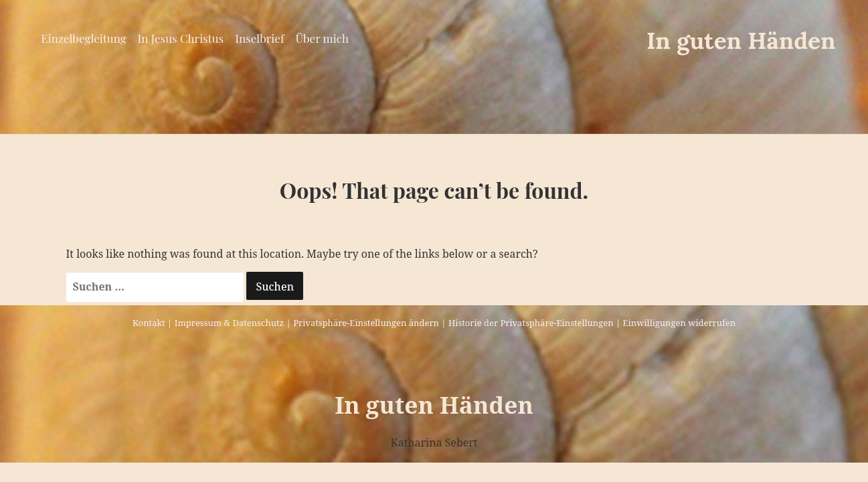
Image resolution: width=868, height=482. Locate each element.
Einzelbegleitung (83, 38)
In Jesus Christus (181, 38)
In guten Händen (741, 41)
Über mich (322, 38)
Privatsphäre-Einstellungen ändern (366, 323)
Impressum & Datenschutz (229, 323)
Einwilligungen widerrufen (680, 323)
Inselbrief (259, 38)
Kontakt (149, 323)
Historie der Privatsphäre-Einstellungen (531, 323)
